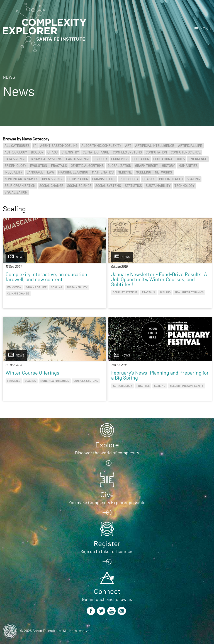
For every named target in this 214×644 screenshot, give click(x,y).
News (9, 77)
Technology (184, 186)
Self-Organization (20, 186)
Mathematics (103, 172)
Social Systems (108, 186)
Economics (120, 159)
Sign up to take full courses (107, 552)
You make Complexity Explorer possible (107, 503)
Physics (149, 179)
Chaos (53, 152)
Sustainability (158, 186)
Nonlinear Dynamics (21, 179)
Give (107, 495)
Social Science (79, 186)
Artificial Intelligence (155, 146)
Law (51, 172)
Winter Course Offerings (32, 373)
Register (107, 544)
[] (35, 146)
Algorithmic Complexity (101, 146)
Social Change (51, 186)
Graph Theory (147, 166)
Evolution (39, 166)
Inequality (14, 172)
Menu (205, 29)
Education (141, 159)
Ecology (100, 159)
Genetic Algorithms (87, 166)
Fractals (59, 166)
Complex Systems (127, 152)
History (168, 166)
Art (128, 146)
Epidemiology (15, 166)
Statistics (133, 186)
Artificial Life (190, 146)
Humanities (188, 166)
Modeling (143, 172)
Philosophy (129, 179)
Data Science (15, 159)
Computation (156, 152)
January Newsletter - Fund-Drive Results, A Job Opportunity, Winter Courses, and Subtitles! (159, 280)
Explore (107, 445)
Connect (107, 592)
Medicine (125, 172)
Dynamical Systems (46, 159)
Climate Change (96, 152)
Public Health (171, 179)
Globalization (119, 166)
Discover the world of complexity (107, 453)
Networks (163, 172)
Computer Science (186, 152)
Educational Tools (169, 159)
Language (35, 172)
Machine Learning (73, 172)
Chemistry (70, 152)
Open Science (53, 179)
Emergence (198, 159)
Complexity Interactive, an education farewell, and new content (46, 277)
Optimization (78, 179)
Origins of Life (104, 179)
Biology (37, 152)
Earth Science (78, 159)
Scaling (193, 179)
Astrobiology (16, 152)
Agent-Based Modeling (59, 146)
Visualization (16, 192)
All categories (17, 146)
